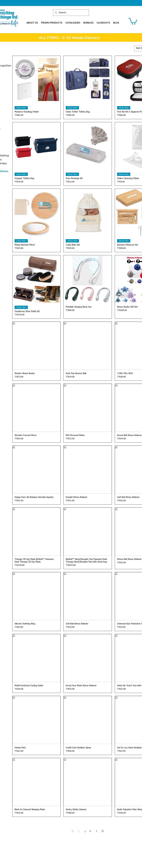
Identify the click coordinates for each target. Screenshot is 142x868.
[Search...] (71, 13)
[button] (32, 23)
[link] (133, 21)
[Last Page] (102, 831)
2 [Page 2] (90, 831)
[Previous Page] (79, 831)
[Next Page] (97, 831)
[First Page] (73, 831)
